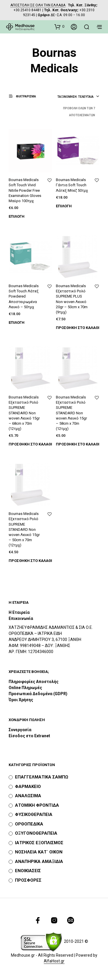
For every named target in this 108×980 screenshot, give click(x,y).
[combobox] (78, 97)
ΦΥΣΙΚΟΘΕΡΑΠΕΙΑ (34, 815)
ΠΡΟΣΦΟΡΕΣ (28, 880)
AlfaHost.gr (54, 961)
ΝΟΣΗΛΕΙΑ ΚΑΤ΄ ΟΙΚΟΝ (39, 852)
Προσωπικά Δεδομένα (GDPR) (38, 694)
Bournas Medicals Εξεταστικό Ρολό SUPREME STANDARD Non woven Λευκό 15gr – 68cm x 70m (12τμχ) (24, 413)
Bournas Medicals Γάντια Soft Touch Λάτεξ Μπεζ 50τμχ (72, 185)
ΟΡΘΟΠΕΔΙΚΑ (29, 824)
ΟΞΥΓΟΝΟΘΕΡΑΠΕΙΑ (36, 833)
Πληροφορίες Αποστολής (34, 682)
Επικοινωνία (21, 618)
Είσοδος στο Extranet (30, 736)
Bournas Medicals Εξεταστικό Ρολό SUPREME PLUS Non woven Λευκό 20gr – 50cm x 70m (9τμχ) (72, 299)
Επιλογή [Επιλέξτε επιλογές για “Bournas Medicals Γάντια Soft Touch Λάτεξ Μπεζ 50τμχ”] (64, 206)
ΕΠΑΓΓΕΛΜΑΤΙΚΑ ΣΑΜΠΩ (42, 777)
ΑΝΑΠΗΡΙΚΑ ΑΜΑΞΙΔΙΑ (39, 862)
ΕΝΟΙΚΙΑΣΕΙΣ (28, 871)
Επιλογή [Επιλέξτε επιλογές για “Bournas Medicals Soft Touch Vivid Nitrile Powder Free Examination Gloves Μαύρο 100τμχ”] (17, 216)
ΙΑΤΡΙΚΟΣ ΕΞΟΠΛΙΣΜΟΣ (39, 843)
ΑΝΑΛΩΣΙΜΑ (28, 796)
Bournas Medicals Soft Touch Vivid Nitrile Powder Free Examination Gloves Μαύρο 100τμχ (25, 190)
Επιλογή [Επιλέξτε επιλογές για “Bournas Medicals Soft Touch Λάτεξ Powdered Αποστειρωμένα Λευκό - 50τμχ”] (17, 322)
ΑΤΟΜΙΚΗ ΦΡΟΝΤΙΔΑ (37, 805)
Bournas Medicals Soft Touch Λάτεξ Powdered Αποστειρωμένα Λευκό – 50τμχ (24, 296)
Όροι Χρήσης (21, 700)
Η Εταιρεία (19, 612)
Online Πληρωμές (25, 688)
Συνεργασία (20, 730)
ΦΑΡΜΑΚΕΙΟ (28, 787)
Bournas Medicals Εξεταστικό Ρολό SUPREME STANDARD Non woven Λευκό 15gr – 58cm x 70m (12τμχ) (71, 413)
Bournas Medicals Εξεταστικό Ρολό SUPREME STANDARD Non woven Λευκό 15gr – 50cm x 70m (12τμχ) (24, 529)
